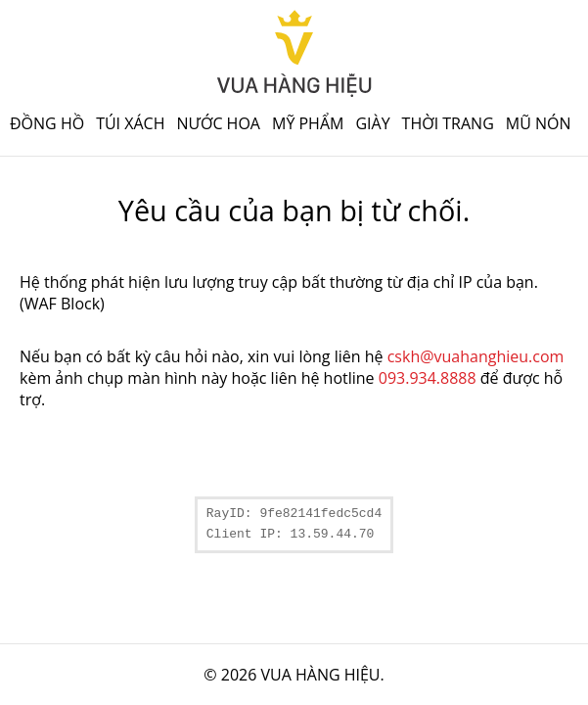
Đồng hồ (47, 123)
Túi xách (130, 123)
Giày (372, 123)
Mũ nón (539, 123)
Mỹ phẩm (308, 123)
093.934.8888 (428, 378)
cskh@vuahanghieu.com (476, 356)
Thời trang (448, 123)
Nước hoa (218, 123)
